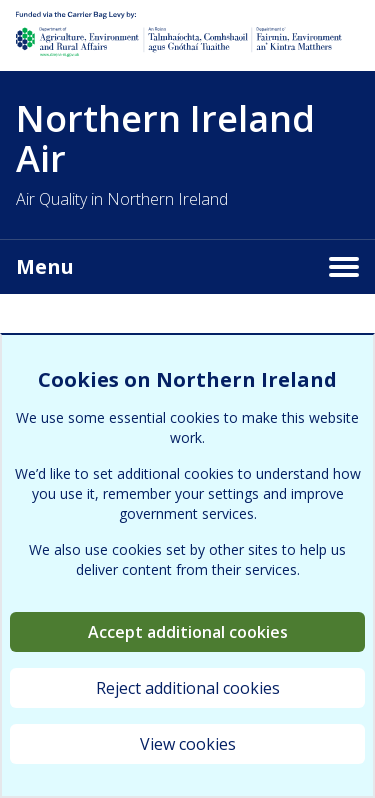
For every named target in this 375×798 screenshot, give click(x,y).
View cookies (188, 744)
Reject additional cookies (188, 688)
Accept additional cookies (188, 632)
